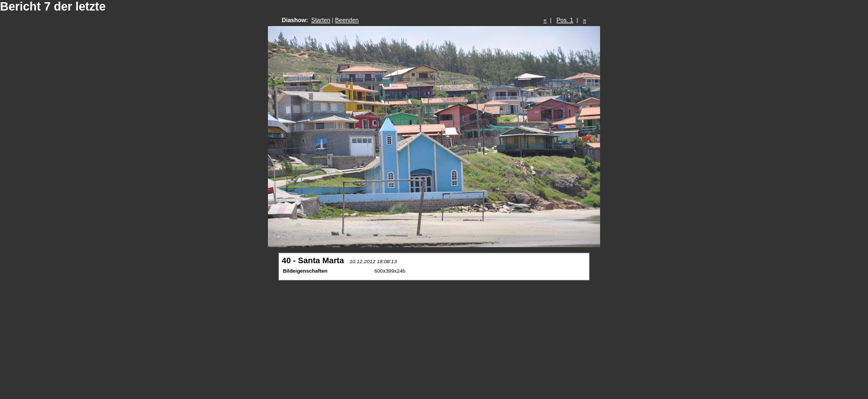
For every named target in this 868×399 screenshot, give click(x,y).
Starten (321, 20)
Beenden (347, 20)
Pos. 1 (565, 20)
